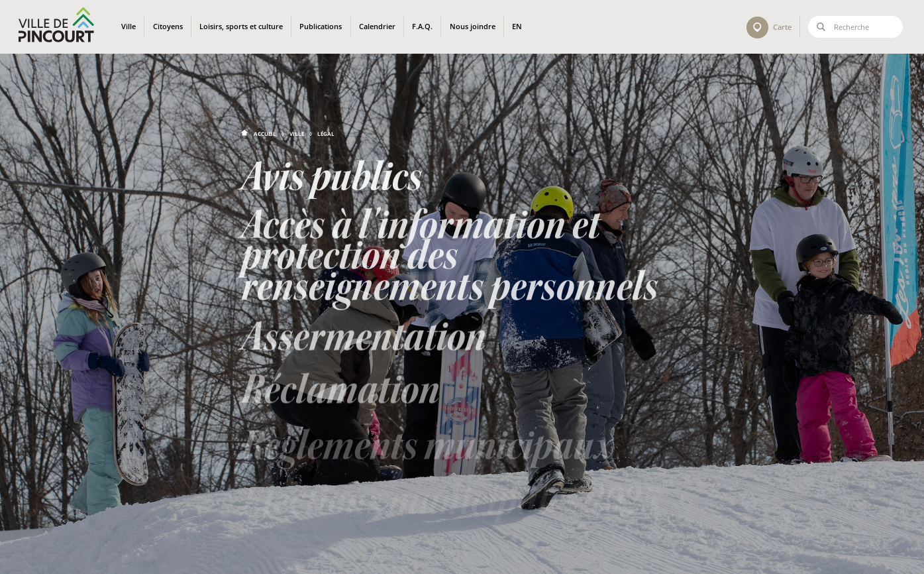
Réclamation (340, 401)
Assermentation (363, 345)
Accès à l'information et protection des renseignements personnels (449, 261)
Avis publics (332, 181)
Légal (326, 134)
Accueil (265, 134)
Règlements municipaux (427, 456)
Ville (297, 134)
